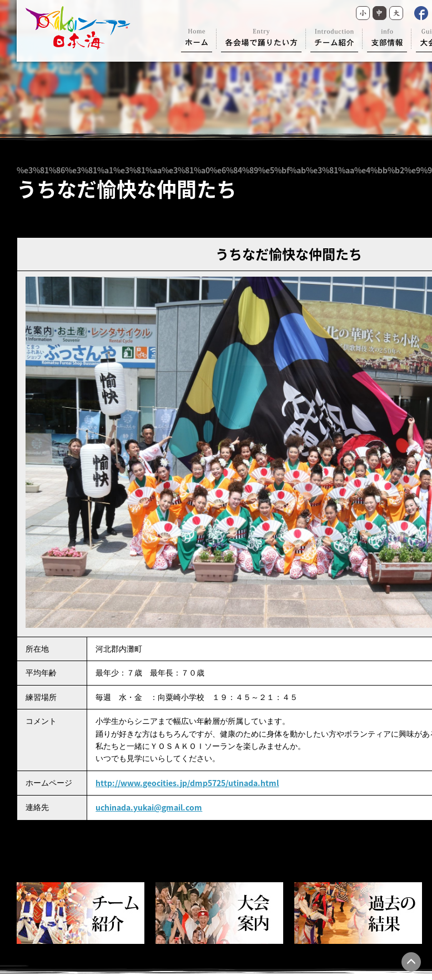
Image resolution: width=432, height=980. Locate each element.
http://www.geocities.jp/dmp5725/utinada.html (187, 783)
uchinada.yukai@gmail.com (149, 807)
